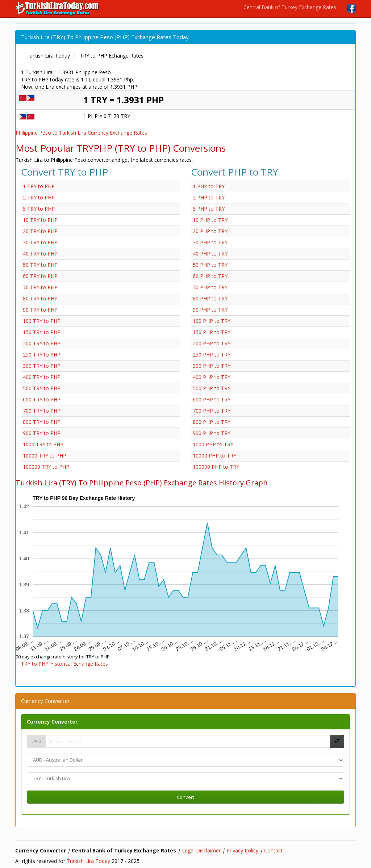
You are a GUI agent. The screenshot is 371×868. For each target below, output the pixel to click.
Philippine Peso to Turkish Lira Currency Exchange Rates (81, 133)
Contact (273, 850)
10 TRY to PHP (40, 220)
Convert (185, 797)
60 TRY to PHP (40, 276)
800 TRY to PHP (42, 422)
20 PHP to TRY (210, 231)
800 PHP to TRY (212, 422)
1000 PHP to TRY (213, 444)
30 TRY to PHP (40, 242)
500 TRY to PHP (42, 388)
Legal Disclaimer (201, 850)
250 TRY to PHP (42, 355)
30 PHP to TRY (210, 242)
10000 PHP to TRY (214, 456)
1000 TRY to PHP (43, 444)
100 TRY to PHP (42, 321)
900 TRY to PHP (42, 433)
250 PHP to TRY (212, 355)
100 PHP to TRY (212, 321)
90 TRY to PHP (40, 310)
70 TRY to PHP (40, 287)
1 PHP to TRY (209, 186)
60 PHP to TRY (210, 276)
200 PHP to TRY (212, 343)
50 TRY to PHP (40, 265)
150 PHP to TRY (212, 332)
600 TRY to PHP (42, 399)
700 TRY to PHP (42, 411)
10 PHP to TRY (210, 220)
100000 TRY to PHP (46, 467)
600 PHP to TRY (212, 399)
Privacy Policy (242, 850)
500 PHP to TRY (212, 388)
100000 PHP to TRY (216, 467)
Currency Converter (52, 722)
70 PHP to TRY (210, 287)
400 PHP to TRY (212, 377)
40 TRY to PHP (40, 254)
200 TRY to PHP (42, 343)
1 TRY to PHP (39, 186)
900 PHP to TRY (212, 433)
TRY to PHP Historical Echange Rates (64, 664)
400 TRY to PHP (42, 377)
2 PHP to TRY (209, 197)
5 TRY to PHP (39, 209)
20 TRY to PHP (40, 231)
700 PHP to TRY (212, 411)
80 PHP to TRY (210, 298)
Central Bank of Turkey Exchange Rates (290, 7)
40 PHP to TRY (210, 254)
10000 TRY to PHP (45, 456)
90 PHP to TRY (210, 310)
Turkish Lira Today (88, 861)
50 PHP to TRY (210, 265)
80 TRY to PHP (40, 298)
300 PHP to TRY (212, 366)
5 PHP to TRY (209, 209)
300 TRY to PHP (42, 366)
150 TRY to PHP (42, 332)
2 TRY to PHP (39, 197)
